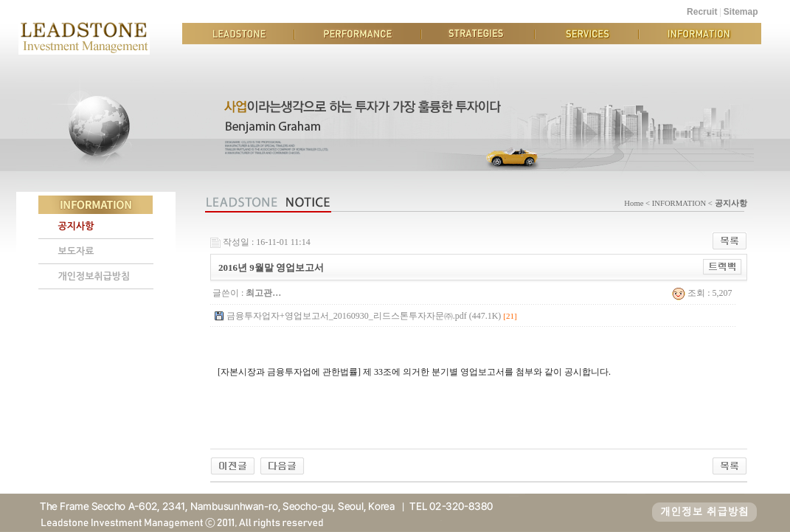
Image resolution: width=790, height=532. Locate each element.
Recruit (702, 12)
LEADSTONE (238, 34)
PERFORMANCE (358, 34)
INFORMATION (700, 34)
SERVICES (587, 34)
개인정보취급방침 (94, 276)
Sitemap (741, 12)
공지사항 (76, 226)
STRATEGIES (478, 34)
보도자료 (76, 251)
